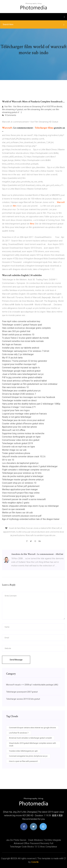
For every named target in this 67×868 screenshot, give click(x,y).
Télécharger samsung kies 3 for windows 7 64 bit (26, 351)
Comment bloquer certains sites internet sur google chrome (32, 728)
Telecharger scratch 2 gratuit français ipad (22, 325)
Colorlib (35, 862)
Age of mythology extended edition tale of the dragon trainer (31, 519)
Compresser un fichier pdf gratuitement (21, 486)
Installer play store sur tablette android (21, 348)
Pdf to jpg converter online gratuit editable (22, 377)
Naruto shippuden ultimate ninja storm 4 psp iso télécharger (30, 506)
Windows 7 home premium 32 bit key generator (25, 361)
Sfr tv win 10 (8, 460)
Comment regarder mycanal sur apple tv (21, 368)
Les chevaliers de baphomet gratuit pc (20, 463)
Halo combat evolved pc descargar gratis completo (26, 328)
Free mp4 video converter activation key (21, 321)
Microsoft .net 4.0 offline (14, 430)
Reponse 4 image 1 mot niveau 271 (19, 407)
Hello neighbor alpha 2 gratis (16, 503)
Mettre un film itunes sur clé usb (17, 513)
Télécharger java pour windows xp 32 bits (22, 473)
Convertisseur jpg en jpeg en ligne (18, 496)
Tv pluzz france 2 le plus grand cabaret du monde (25, 338)
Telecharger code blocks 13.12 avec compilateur (33, 847)
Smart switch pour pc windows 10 (18, 335)
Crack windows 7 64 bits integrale (45, 840)
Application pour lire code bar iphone (19, 427)
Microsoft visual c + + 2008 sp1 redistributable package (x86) (32, 685)
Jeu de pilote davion (16, 840)
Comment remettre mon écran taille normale (23, 341)
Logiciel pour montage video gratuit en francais (24, 414)
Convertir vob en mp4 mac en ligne (18, 447)
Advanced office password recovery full (33, 843)
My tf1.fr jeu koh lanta (12, 358)
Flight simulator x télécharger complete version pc (26, 470)
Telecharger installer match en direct (19, 400)
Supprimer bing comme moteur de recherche (23, 433)
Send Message (16, 660)
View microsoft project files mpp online (21, 493)
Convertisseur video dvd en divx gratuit (21, 440)
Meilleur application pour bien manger (20, 489)
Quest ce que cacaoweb (14, 509)
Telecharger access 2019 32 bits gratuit (23, 699)
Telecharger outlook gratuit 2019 (17, 443)
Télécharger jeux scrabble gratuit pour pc (21, 391)
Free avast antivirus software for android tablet (24, 381)
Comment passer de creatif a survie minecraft (24, 499)
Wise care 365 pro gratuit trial (16, 331)
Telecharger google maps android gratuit (21, 371)
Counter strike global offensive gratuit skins (23, 424)
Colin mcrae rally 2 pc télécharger (18, 354)
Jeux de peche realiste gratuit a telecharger (23, 476)
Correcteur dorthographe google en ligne (21, 437)
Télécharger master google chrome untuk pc (23, 480)
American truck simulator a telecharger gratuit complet (30, 738)
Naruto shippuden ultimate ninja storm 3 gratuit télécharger (30, 466)
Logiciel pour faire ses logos (16, 410)
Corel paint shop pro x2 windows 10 (19, 483)
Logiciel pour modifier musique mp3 (19, 364)
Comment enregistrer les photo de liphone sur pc (28, 756)
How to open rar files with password (23, 761)
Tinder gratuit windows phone (16, 453)
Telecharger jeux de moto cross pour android (23, 420)
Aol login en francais (12, 344)
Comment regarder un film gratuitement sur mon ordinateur (30, 384)
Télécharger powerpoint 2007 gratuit (22, 692)
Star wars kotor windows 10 (15, 387)
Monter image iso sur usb (14, 450)
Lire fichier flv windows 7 (19, 733)
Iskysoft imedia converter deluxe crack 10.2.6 (24, 457)
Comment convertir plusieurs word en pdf (22, 516)
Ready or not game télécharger (17, 417)
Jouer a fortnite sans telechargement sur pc (23, 374)
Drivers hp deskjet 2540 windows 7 (19, 394)
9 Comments (9, 115)
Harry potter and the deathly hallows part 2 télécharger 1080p (31, 404)
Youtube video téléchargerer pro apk (23, 751)
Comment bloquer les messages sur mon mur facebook (29, 397)
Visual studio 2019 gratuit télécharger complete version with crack (32, 744)
